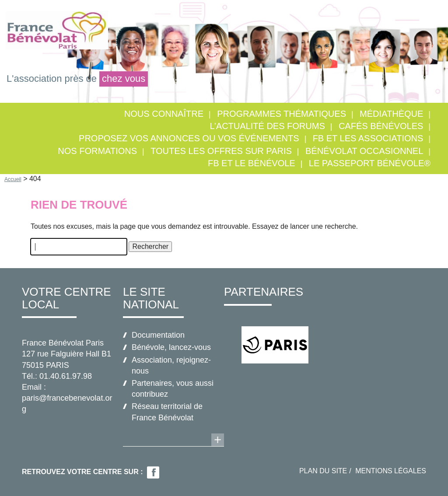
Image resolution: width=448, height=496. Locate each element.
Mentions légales (391, 471)
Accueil (13, 179)
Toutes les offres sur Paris (221, 151)
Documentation (158, 335)
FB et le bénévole (252, 163)
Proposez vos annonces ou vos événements (189, 138)
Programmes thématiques (282, 114)
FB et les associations (368, 138)
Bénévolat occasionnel (364, 151)
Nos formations (97, 151)
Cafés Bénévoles (381, 126)
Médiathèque (391, 114)
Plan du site (323, 471)
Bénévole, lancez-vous (171, 347)
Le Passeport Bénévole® (370, 163)
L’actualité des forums (267, 126)
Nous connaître (164, 114)
